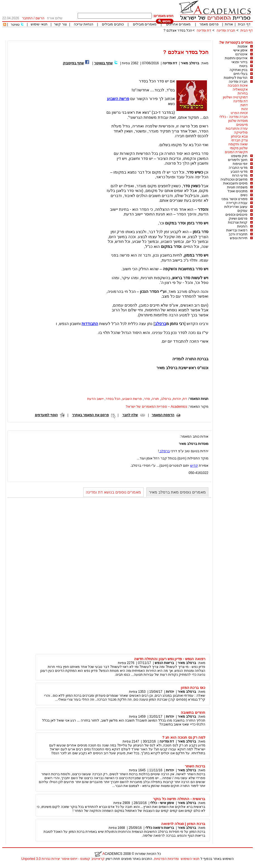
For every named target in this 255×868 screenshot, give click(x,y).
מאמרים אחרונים (178, 24)
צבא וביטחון (239, 136)
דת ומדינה (204, 30)
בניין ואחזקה (239, 70)
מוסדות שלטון (238, 121)
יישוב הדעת (95, 399)
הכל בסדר (113, 399)
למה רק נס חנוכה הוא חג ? (184, 737)
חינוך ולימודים (238, 160)
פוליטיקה (241, 132)
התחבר (27, 18)
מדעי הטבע (239, 172)
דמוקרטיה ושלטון (235, 97)
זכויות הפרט (239, 113)
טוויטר (15, 25)
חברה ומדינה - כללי (234, 117)
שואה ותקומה (238, 144)
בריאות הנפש (164, 663)
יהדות (177, 399)
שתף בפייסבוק (73, 63)
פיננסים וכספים (236, 215)
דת (185, 399)
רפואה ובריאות (237, 230)
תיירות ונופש (239, 238)
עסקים (242, 211)
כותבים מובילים (113, 24)
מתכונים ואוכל (238, 191)
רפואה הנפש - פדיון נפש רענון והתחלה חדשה (170, 659)
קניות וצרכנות (238, 222)
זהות (245, 109)
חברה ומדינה (226, 30)
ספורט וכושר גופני (234, 199)
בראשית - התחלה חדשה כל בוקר (179, 799)
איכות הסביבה (238, 86)
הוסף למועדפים (46, 415)
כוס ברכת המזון (193, 688)
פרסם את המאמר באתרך (90, 415)
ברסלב (160, 324)
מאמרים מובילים (145, 24)
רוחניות (242, 226)
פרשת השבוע (132, 399)
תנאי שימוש (39, 24)
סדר (147, 399)
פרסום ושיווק (238, 219)
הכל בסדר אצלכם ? (178, 30)
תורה (155, 399)
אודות (229, 24)
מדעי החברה (238, 168)
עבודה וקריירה (237, 203)
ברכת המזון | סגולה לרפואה (183, 824)
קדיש (194, 466)
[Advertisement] (151, 38)
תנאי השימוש (190, 859)
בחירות (243, 93)
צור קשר (60, 24)
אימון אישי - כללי (162, 803)
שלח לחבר (130, 415)
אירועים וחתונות (236, 58)
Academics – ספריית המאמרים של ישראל (157, 407)
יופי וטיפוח (240, 164)
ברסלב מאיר (190, 63)
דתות (244, 105)
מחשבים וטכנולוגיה (234, 179)
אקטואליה (240, 89)
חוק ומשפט (239, 156)
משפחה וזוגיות (237, 187)
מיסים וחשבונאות (235, 183)
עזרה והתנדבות (237, 129)
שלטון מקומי (239, 148)
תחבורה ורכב (238, 234)
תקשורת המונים (236, 152)
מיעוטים (242, 125)
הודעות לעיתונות (236, 78)
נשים (244, 195)
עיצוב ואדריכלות (236, 207)
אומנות (243, 46)
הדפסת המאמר (163, 415)
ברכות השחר (195, 766)
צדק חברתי (239, 140)
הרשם (40, 18)
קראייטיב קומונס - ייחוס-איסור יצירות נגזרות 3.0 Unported (63, 859)
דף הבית (244, 24)
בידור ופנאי (239, 62)
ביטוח (243, 66)
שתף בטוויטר (103, 63)
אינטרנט (241, 54)
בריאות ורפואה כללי (160, 828)
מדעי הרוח (240, 176)
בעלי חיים (240, 74)
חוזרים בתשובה (193, 712)
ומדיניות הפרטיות (166, 859)
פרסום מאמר (209, 24)
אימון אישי (240, 50)
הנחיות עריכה (84, 24)
